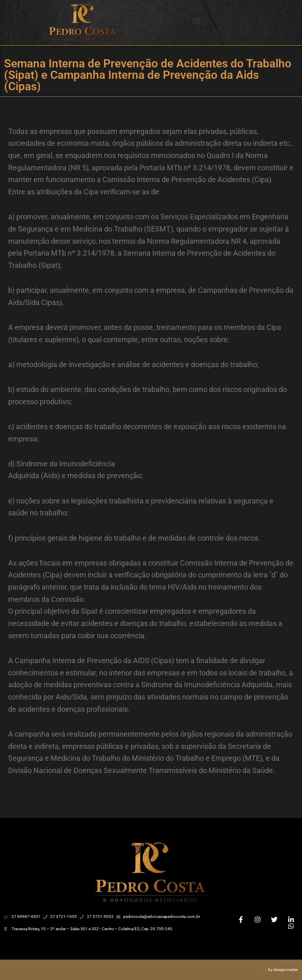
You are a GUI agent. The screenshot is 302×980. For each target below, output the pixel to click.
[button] (197, 21)
